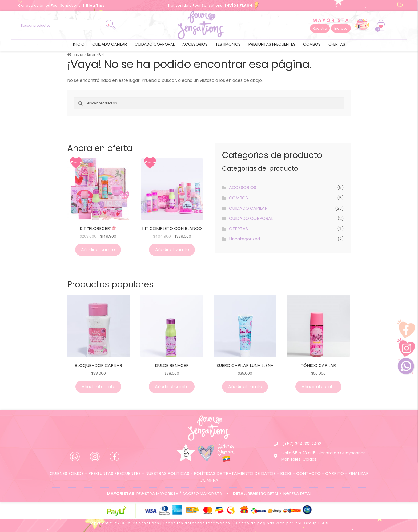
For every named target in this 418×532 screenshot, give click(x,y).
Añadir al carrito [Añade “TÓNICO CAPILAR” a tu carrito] (318, 387)
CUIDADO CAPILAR (110, 44)
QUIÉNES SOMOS (67, 473)
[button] (320, 28)
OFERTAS (337, 44)
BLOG (286, 473)
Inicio (79, 44)
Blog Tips (96, 5)
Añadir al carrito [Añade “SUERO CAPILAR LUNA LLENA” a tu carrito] (245, 387)
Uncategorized (244, 239)
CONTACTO (308, 473)
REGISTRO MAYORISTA (157, 493)
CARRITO (335, 473)
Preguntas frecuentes (272, 44)
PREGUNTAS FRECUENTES (114, 473)
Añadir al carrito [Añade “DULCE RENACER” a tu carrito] (172, 387)
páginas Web (271, 523)
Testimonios (228, 44)
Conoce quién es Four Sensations (50, 5)
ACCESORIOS (195, 44)
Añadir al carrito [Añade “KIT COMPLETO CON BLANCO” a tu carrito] (172, 250)
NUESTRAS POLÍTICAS (167, 473)
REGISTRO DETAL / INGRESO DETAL (280, 493)
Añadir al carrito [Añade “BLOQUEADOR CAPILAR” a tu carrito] (99, 387)
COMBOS (312, 44)
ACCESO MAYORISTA (202, 493)
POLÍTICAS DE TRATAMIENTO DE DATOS (235, 473)
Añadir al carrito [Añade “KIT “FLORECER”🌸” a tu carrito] (98, 250)
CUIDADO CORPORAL (155, 44)
